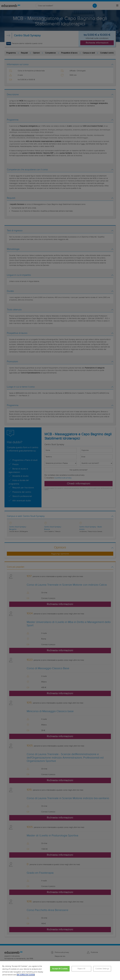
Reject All (81, 969)
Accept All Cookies (60, 969)
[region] (60, 971)
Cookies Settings (102, 969)
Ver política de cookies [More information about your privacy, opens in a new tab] (26, 975)
